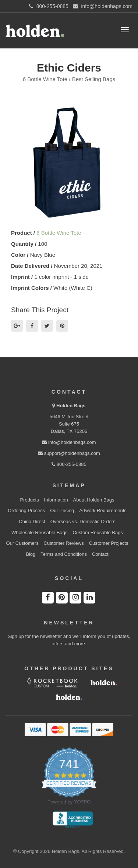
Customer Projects (109, 543)
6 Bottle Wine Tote (59, 233)
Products (29, 500)
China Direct (32, 521)
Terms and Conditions (64, 554)
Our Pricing (62, 510)
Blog (31, 554)
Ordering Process (26, 510)
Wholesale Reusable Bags (39, 533)
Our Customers (22, 543)
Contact (100, 554)
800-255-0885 (69, 464)
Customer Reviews (64, 543)
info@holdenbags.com (69, 442)
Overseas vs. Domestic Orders (83, 521)
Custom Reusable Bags (98, 533)
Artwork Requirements (103, 510)
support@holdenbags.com (69, 453)
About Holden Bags (94, 500)
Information (56, 500)
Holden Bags (71, 406)
